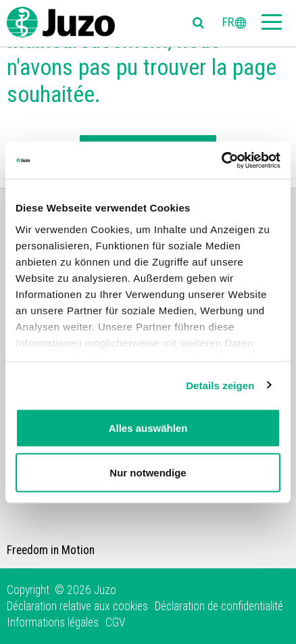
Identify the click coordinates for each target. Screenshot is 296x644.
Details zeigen (220, 385)
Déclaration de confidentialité (219, 606)
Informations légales (53, 622)
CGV (115, 622)
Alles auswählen (148, 428)
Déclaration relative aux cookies (77, 606)
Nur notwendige (148, 472)
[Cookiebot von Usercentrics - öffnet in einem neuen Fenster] (221, 160)
